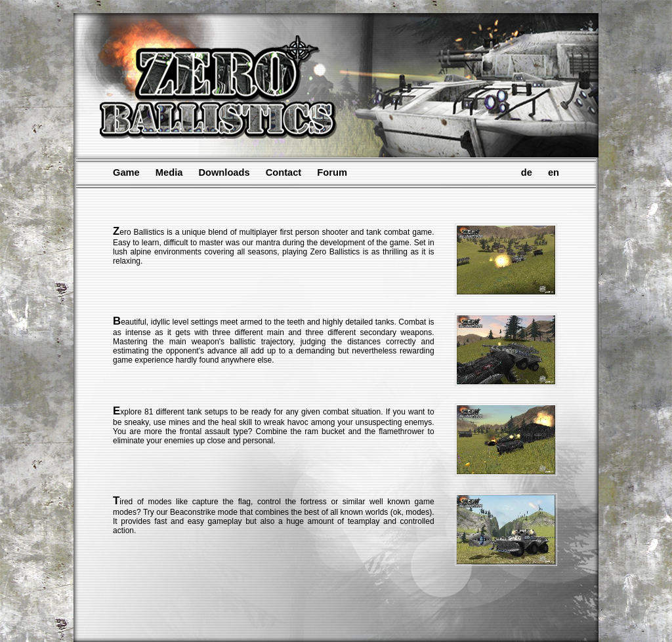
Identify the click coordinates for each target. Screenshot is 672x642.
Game (126, 172)
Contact (284, 172)
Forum (332, 172)
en (554, 172)
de (527, 172)
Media (169, 172)
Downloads (224, 172)
